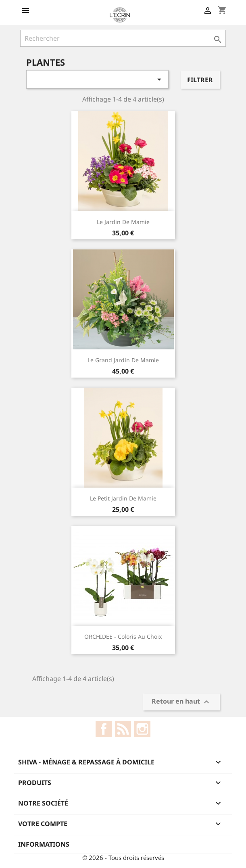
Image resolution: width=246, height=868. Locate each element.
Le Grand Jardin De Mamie (123, 360)
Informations (44, 844)
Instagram (142, 729)
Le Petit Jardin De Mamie (123, 498)
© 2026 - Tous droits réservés (123, 858)
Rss (123, 729)
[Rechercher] (123, 38)
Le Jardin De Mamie (123, 222)
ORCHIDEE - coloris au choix (123, 636)
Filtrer (200, 80)
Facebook (104, 729)
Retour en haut (181, 702)
